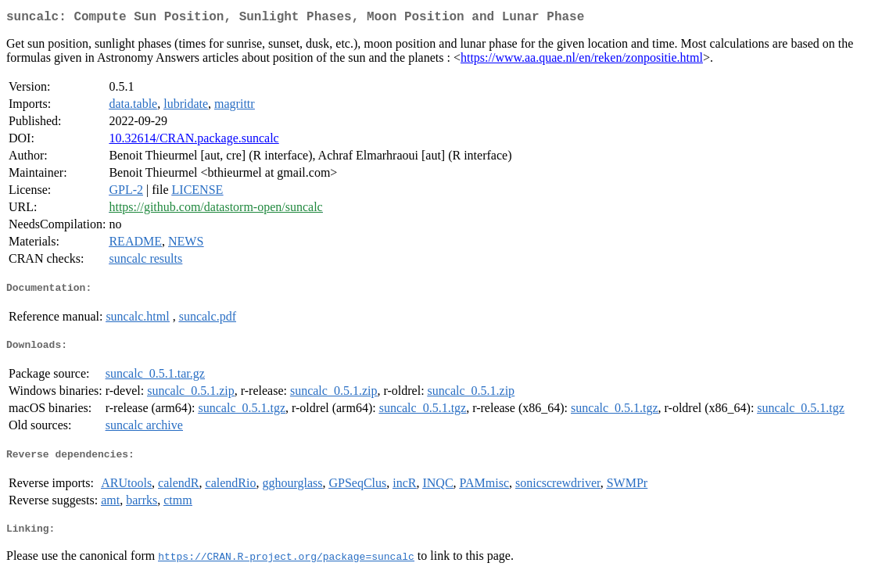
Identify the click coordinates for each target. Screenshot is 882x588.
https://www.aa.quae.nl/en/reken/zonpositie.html (582, 61)
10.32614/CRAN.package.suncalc (194, 141)
